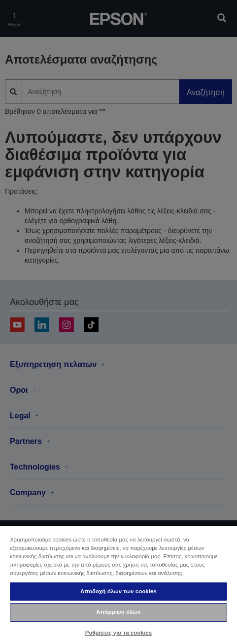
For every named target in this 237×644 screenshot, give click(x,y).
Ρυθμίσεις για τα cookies (119, 633)
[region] (118, 584)
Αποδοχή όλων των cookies (118, 591)
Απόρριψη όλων (118, 612)
